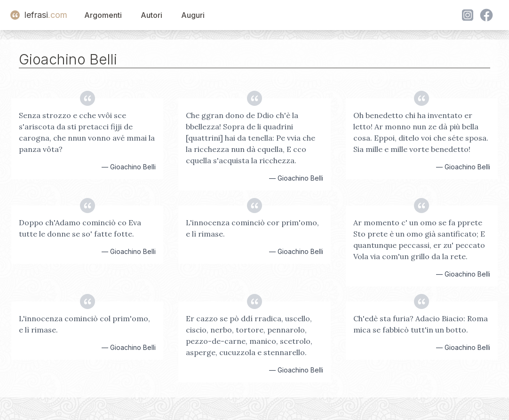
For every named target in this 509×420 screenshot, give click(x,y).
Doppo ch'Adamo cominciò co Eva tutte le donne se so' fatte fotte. (80, 228)
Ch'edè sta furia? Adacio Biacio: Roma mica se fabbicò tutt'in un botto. (421, 324)
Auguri (193, 15)
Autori (151, 15)
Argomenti (103, 15)
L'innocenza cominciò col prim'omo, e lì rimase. (84, 324)
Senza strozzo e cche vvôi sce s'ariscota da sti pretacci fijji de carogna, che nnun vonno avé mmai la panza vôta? (87, 132)
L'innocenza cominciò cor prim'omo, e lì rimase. (252, 228)
